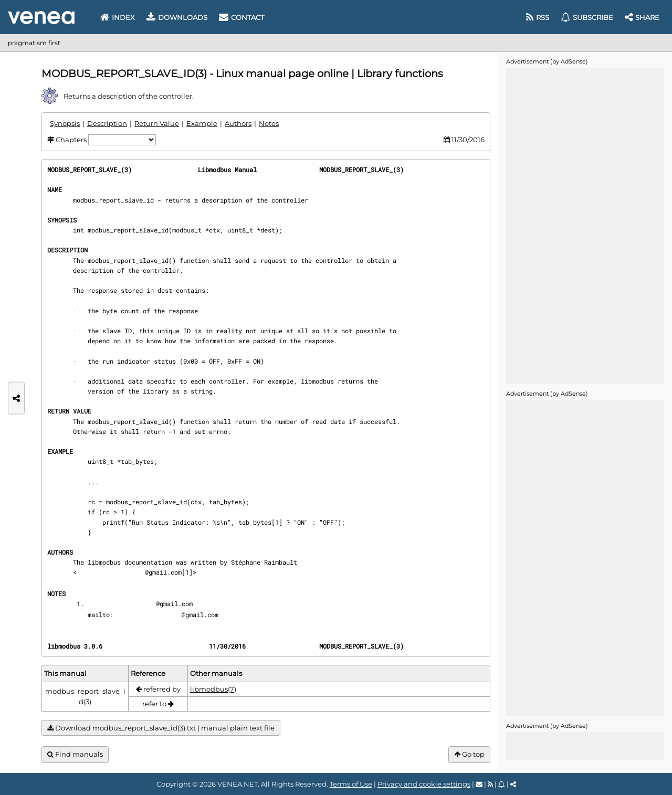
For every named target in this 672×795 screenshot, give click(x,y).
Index (118, 17)
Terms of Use (351, 784)
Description (107, 123)
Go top (469, 754)
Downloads (177, 17)
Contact (241, 17)
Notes (269, 123)
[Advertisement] (585, 225)
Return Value (157, 123)
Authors (238, 123)
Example (202, 123)
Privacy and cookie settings (424, 784)
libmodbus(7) (213, 689)
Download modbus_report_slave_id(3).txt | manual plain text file (161, 728)
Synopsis (65, 123)
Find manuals (75, 754)
